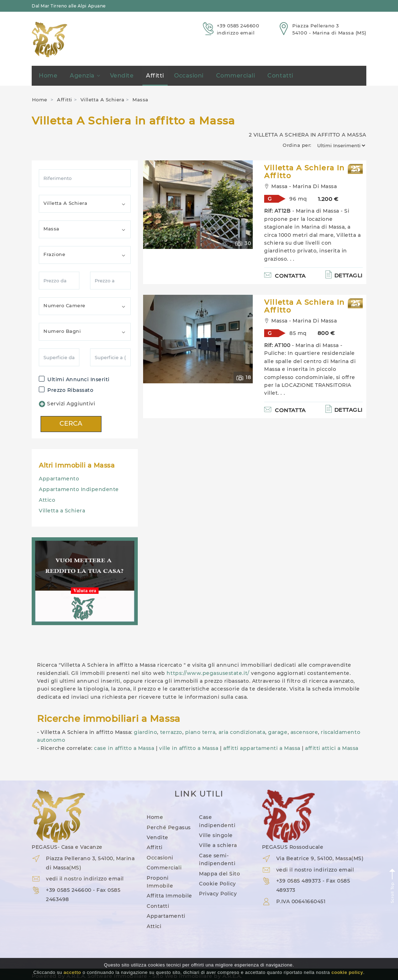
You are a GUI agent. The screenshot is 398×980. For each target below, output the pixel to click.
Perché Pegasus (169, 827)
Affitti (155, 76)
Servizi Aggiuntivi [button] (67, 404)
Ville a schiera (218, 845)
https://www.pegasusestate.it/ (208, 673)
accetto (72, 972)
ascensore (304, 732)
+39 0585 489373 (299, 881)
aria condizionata (242, 732)
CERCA (71, 424)
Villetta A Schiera (102, 100)
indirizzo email (236, 33)
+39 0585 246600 (238, 26)
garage (278, 732)
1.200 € (328, 199)
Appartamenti (166, 916)
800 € (326, 333)
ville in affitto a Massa (189, 748)
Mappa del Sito (219, 874)
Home (48, 76)
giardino (145, 732)
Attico (47, 500)
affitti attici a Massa (332, 748)
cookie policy (347, 972)
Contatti (280, 76)
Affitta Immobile (169, 896)
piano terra (200, 732)
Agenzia (85, 76)
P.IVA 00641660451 (301, 901)
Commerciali (236, 76)
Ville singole (216, 835)
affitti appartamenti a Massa (262, 748)
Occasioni (189, 76)
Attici (154, 926)
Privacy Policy (218, 894)
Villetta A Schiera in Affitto (304, 172)
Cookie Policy (218, 884)
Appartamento (59, 479)
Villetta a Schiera (62, 511)
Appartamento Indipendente (79, 489)
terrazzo (171, 732)
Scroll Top (392, 886)
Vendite (122, 76)
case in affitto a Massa (124, 748)
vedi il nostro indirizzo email (85, 879)
